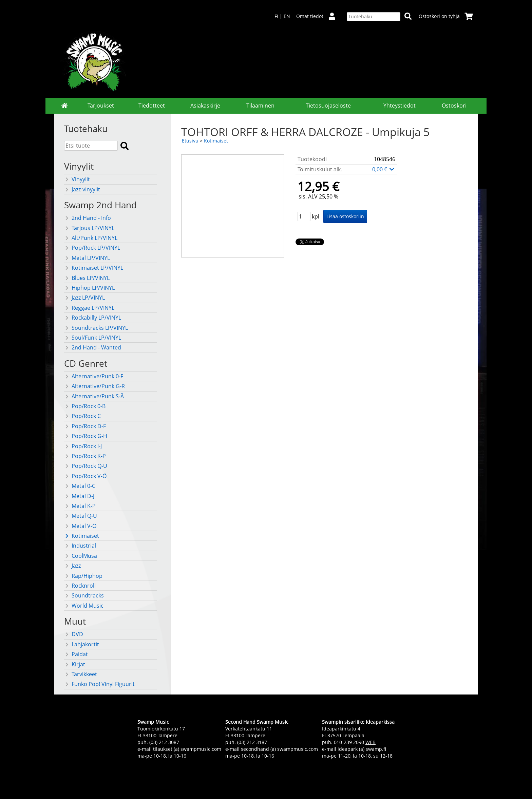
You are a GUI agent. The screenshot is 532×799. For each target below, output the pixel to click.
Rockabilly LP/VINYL (93, 318)
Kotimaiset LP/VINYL (94, 268)
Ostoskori (454, 106)
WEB (370, 742)
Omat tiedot (318, 16)
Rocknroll (80, 586)
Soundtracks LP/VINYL (96, 328)
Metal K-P (80, 506)
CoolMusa (81, 556)
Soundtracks (84, 595)
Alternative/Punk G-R (94, 386)
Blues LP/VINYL (87, 278)
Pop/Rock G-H (86, 436)
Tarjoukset (101, 106)
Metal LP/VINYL (87, 258)
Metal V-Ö (80, 526)
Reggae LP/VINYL (89, 308)
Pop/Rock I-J (83, 446)
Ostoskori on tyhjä (446, 16)
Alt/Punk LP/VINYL (91, 238)
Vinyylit (77, 179)
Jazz (72, 566)
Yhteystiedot (400, 106)
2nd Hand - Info (88, 218)
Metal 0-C (80, 486)
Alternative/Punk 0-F (94, 376)
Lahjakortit (82, 644)
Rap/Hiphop (83, 576)
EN (287, 16)
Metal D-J (79, 496)
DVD (74, 634)
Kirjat (75, 664)
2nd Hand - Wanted (93, 347)
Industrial (80, 546)
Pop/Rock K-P (85, 456)
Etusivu (190, 141)
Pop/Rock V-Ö (85, 476)
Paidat (76, 654)
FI (276, 16)
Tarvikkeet (81, 674)
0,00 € (384, 169)
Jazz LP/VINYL (84, 298)
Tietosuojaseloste (328, 106)
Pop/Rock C (82, 416)
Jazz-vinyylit (82, 189)
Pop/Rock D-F (85, 426)
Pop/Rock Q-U (86, 466)
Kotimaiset (82, 536)
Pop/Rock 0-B (85, 406)
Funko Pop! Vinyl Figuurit (99, 684)
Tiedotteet (152, 106)
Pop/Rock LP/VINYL (92, 248)
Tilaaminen (260, 106)
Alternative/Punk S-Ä (94, 396)
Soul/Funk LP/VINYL (93, 338)
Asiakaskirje (205, 106)
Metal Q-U (81, 516)
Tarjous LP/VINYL (89, 228)
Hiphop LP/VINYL (89, 288)
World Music (84, 606)
